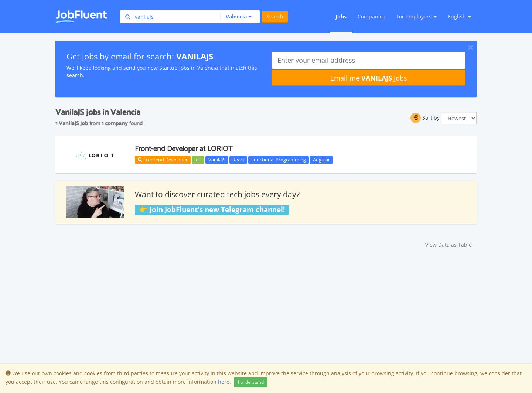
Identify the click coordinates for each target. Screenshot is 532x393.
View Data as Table (449, 245)
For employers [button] (417, 16)
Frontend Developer (163, 160)
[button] (236, 17)
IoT (198, 160)
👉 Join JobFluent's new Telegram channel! (212, 210)
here (224, 382)
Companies (371, 16)
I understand (251, 382)
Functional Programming (279, 160)
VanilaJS (217, 160)
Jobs (341, 16)
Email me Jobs (369, 78)
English (459, 16)
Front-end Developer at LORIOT (184, 149)
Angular (321, 160)
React (238, 160)
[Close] (470, 47)
